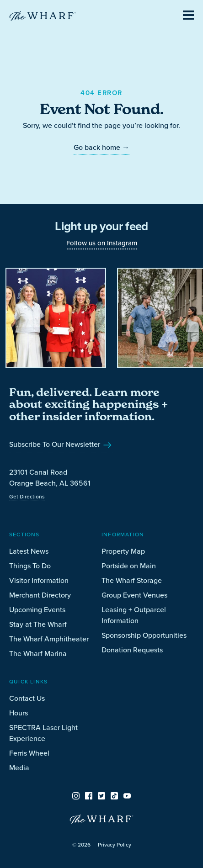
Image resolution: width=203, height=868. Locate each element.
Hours (19, 713)
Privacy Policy (115, 845)
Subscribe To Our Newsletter (61, 444)
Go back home (101, 147)
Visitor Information (39, 580)
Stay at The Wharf (38, 624)
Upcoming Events (37, 610)
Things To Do (30, 566)
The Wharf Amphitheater (49, 639)
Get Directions (27, 497)
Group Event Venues (134, 595)
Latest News (29, 551)
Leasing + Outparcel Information (134, 615)
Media (19, 768)
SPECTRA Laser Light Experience (43, 733)
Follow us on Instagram (102, 243)
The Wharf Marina (38, 654)
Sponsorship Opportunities (144, 635)
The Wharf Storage (132, 580)
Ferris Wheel (29, 753)
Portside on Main (129, 566)
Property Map (123, 551)
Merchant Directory (40, 595)
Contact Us (27, 698)
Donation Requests (132, 650)
